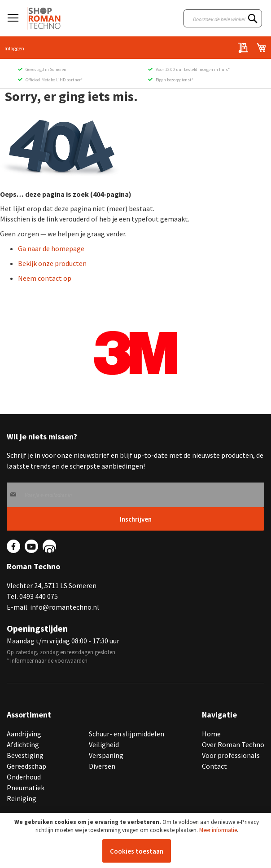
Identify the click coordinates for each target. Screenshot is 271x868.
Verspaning (106, 755)
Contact (214, 766)
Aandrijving (24, 734)
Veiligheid (104, 744)
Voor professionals (231, 755)
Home (211, 734)
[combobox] (223, 18)
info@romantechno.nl (65, 607)
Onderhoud (24, 777)
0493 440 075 (39, 596)
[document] (137, 840)
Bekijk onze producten (52, 263)
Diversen (102, 766)
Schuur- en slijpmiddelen (127, 734)
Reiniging (22, 798)
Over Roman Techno (233, 744)
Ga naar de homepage (51, 248)
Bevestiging (25, 755)
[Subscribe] (135, 519)
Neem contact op (45, 278)
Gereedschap (26, 766)
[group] (135, 353)
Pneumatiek (26, 788)
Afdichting (23, 744)
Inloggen (14, 48)
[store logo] (44, 18)
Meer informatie (218, 830)
